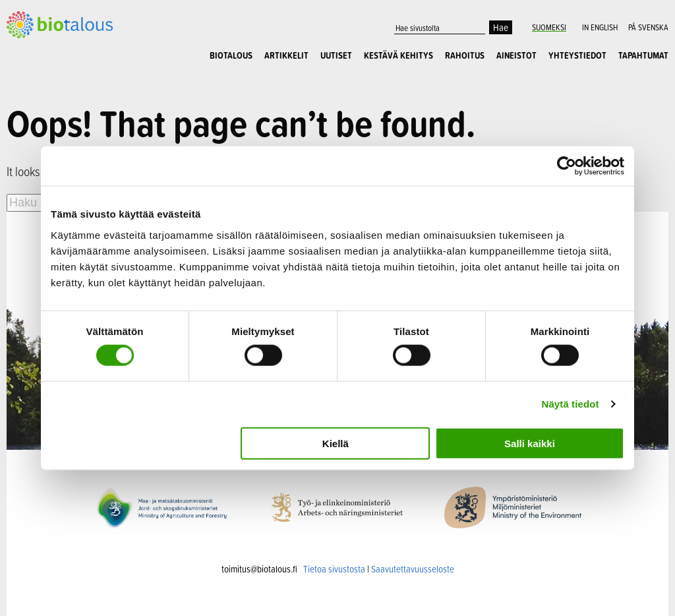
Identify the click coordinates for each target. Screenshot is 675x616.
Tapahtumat (643, 55)
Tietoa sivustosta (334, 566)
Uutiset (336, 55)
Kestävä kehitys (398, 55)
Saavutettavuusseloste (413, 566)
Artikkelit (286, 55)
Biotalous (231, 55)
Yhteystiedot (577, 55)
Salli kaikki (530, 443)
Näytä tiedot (571, 404)
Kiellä (336, 443)
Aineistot (516, 55)
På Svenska (648, 27)
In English (600, 27)
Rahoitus (465, 55)
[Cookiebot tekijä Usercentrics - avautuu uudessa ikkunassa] (567, 166)
